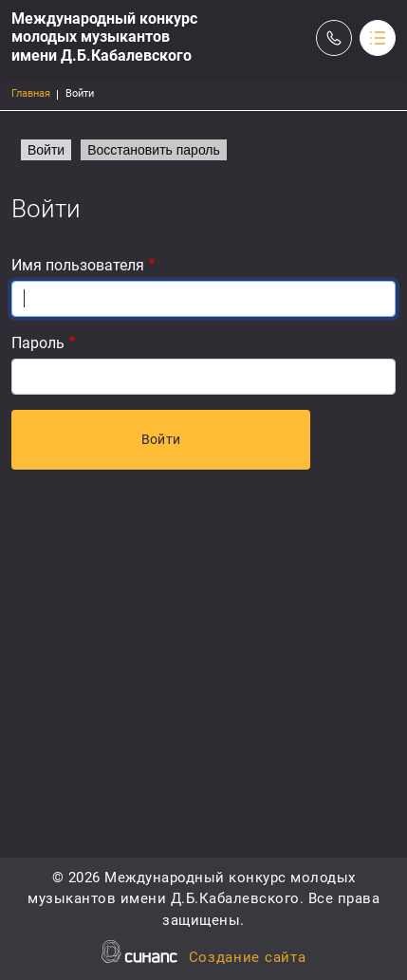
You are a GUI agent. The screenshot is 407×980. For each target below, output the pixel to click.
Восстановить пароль (154, 150)
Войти (46, 150)
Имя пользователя (78, 265)
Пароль (38, 343)
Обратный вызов (334, 38)
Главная (31, 93)
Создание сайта (248, 959)
